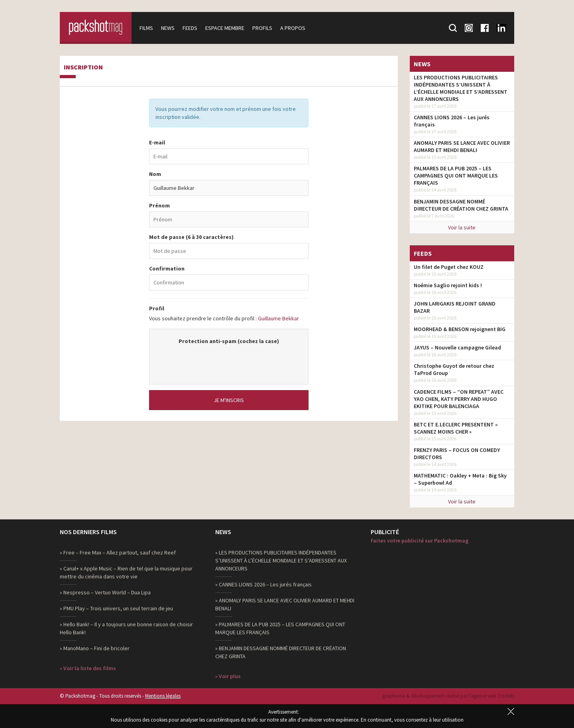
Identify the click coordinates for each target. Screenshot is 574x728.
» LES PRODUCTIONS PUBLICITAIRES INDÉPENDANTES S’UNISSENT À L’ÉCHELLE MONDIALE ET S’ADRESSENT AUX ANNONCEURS (281, 560)
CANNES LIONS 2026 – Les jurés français (452, 121)
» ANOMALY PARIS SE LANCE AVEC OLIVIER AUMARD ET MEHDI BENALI (285, 604)
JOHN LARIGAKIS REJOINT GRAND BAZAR (455, 307)
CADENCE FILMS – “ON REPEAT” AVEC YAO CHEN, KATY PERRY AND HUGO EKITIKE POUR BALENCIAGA (459, 399)
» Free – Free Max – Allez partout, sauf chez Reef (118, 552)
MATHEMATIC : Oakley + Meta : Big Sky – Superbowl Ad (460, 479)
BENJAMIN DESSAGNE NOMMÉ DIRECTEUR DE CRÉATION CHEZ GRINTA (461, 205)
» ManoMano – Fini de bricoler (95, 648)
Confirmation (167, 268)
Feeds (190, 28)
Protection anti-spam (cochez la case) (229, 341)
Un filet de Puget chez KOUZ (449, 267)
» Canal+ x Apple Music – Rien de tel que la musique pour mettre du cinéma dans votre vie (126, 572)
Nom (155, 174)
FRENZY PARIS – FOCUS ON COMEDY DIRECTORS (457, 454)
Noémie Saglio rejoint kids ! (448, 285)
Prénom (159, 205)
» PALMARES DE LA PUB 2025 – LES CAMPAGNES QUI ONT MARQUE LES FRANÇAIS (280, 628)
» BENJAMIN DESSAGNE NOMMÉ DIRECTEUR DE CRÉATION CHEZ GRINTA (281, 652)
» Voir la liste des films (88, 668)
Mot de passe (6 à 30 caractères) (191, 237)
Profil (157, 308)
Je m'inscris (229, 400)
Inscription (83, 67)
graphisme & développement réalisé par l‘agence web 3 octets (448, 696)
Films (146, 28)
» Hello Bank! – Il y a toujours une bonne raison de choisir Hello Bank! (126, 628)
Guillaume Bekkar (278, 318)
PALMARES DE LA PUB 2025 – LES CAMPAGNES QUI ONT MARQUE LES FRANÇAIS (456, 176)
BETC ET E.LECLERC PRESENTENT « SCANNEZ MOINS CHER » (456, 428)
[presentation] (229, 361)
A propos (293, 28)
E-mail (157, 142)
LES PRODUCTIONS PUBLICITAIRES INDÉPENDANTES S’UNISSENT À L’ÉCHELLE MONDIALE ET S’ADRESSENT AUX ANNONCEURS (461, 88)
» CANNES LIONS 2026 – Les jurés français (263, 584)
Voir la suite (462, 227)
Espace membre (225, 28)
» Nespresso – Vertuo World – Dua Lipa (105, 592)
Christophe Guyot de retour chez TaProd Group (454, 369)
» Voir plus (228, 676)
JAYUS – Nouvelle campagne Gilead (457, 347)
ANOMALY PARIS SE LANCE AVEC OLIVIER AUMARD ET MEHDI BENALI (462, 146)
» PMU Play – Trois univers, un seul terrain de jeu (116, 608)
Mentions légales (163, 696)
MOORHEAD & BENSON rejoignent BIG (460, 329)
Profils (262, 28)
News (168, 28)
